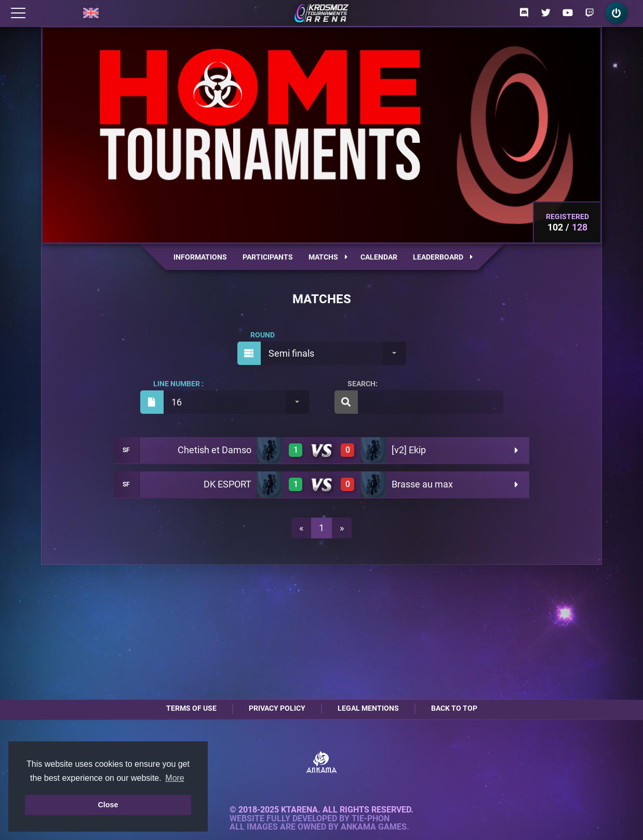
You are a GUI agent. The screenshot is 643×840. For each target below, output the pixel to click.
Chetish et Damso (215, 450)
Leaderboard (443, 257)
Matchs (328, 257)
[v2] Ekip (409, 450)
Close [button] (108, 805)
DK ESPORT (227, 484)
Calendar (379, 257)
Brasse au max (422, 484)
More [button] (175, 778)
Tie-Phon (371, 819)
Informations (200, 257)
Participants (268, 257)
